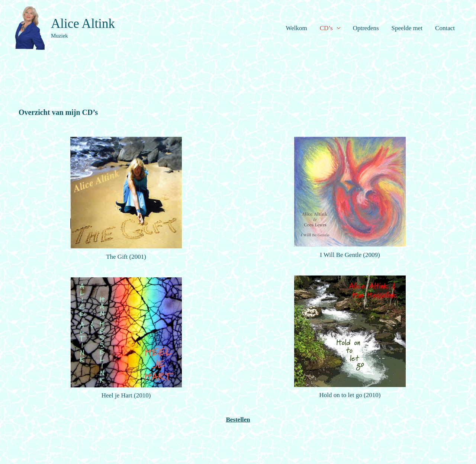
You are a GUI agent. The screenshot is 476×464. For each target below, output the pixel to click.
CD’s (326, 28)
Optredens (366, 28)
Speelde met (407, 28)
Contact (445, 28)
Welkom (297, 28)
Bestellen (238, 420)
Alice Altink (83, 24)
